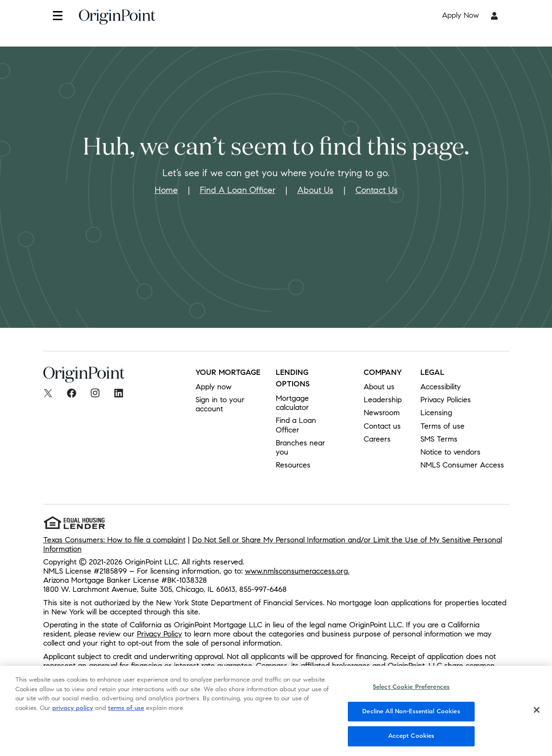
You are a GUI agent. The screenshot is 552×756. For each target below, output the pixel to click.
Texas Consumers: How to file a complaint (114, 540)
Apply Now (460, 15)
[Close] (537, 716)
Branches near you (301, 447)
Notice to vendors (450, 452)
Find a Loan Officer (296, 425)
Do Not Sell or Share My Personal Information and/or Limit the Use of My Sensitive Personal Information (273, 544)
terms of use (126, 713)
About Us (315, 190)
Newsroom (382, 413)
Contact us (382, 426)
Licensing (436, 413)
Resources (293, 465)
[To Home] (117, 20)
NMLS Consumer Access (462, 465)
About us (379, 387)
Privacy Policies (446, 400)
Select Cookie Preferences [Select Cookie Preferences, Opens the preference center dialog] (411, 693)
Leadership (383, 400)
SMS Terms (439, 439)
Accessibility (441, 387)
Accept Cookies (411, 742)
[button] (57, 16)
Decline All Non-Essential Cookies (411, 717)
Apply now (214, 387)
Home (166, 190)
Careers (377, 439)
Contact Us (377, 190)
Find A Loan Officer (238, 190)
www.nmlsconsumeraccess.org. (297, 571)
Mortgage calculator (292, 403)
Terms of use (442, 426)
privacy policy (73, 713)
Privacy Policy (159, 634)
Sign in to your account (220, 404)
